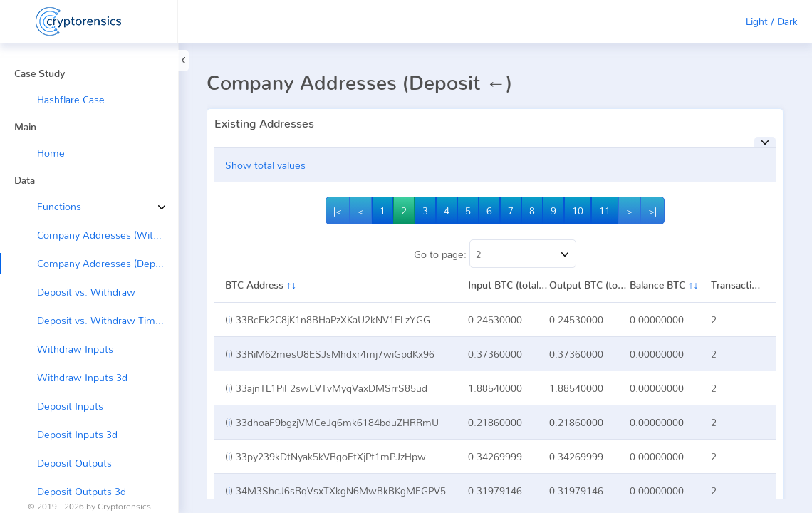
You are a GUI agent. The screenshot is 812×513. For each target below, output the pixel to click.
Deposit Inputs (70, 406)
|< (338, 211)
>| (652, 211)
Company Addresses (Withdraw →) (108, 235)
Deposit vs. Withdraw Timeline (107, 320)
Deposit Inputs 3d (77, 434)
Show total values (265, 165)
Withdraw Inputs (75, 349)
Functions (48, 206)
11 (605, 211)
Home (51, 153)
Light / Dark (772, 21)
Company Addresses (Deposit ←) (108, 263)
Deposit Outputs (74, 463)
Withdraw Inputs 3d (82, 377)
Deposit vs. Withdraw (86, 292)
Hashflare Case (71, 99)
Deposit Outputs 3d (82, 491)
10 (578, 211)
